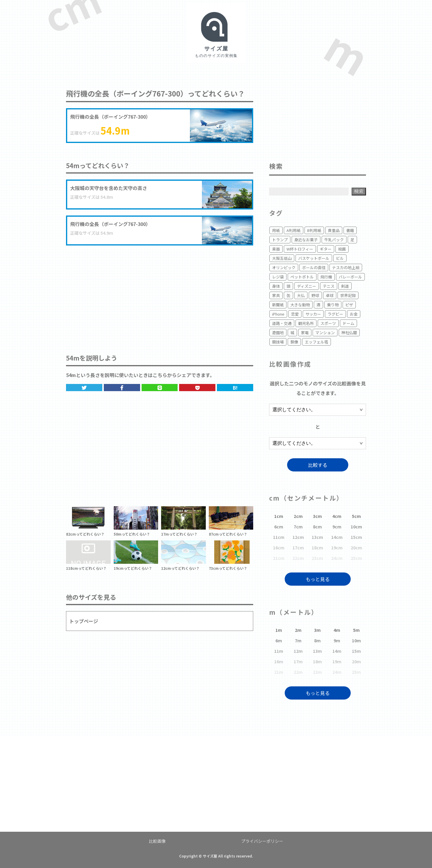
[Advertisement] (160, 293)
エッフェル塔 (316, 342)
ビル (340, 258)
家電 (305, 333)
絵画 (342, 249)
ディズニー (307, 286)
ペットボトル (302, 277)
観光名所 (306, 323)
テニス (329, 286)
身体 (276, 286)
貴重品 (334, 230)
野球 (315, 295)
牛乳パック (334, 240)
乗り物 (333, 305)
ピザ (349, 305)
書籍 (350, 230)
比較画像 (157, 841)
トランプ (280, 240)
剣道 (345, 286)
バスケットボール (314, 258)
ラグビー (335, 314)
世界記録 (348, 295)
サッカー (313, 314)
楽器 (276, 249)
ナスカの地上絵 (346, 268)
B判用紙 (314, 230)
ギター (326, 249)
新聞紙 (278, 305)
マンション (325, 333)
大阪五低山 (282, 258)
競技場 (278, 342)
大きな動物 (300, 305)
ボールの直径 (314, 268)
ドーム (348, 323)
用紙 (276, 230)
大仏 (301, 295)
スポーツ (328, 323)
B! (235, 388)
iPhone (278, 314)
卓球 (330, 295)
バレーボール (350, 277)
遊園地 (278, 333)
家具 (276, 295)
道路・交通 (282, 323)
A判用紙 (294, 230)
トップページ (84, 621)
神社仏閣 (349, 333)
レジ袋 (278, 277)
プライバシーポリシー (262, 841)
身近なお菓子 (306, 240)
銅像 (294, 342)
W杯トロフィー (300, 249)
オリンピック (284, 268)
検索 (359, 191)
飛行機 (326, 277)
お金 (354, 314)
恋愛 (295, 314)
